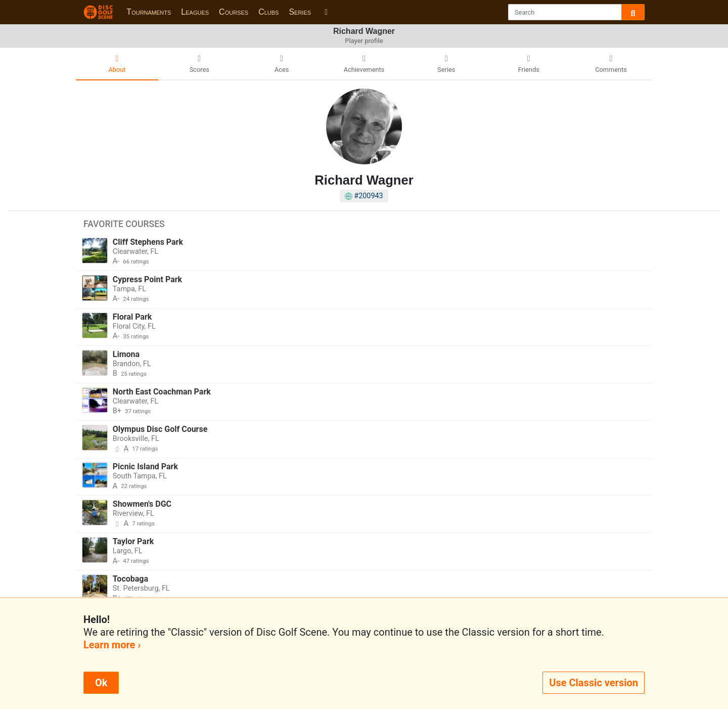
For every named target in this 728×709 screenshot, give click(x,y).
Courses (234, 12)
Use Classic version (594, 683)
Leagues (195, 12)
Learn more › (112, 645)
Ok (101, 683)
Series (300, 12)
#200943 (364, 196)
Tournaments (149, 12)
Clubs (268, 12)
